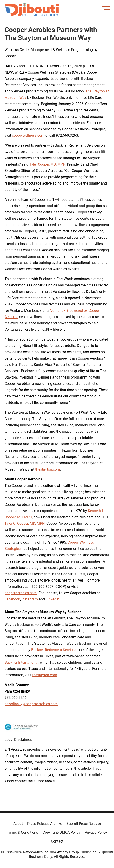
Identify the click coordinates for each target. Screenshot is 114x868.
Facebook (12, 599)
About (18, 824)
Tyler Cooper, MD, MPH (47, 164)
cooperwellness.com (28, 135)
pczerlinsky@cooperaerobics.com (31, 704)
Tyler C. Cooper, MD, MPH (25, 523)
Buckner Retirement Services (54, 650)
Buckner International (21, 662)
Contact (57, 841)
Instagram (30, 599)
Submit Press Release (84, 824)
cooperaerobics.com (21, 593)
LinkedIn (52, 599)
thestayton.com (48, 469)
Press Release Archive (45, 824)
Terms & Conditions (23, 832)
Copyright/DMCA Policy (61, 832)
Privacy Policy (96, 832)
